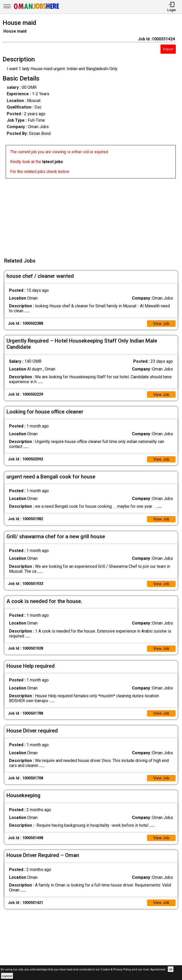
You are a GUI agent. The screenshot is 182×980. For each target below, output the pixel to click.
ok (171, 969)
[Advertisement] (93, 215)
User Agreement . (155, 970)
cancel (7, 976)
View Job (161, 324)
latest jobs (53, 162)
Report (168, 49)
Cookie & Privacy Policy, (116, 970)
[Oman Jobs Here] (37, 9)
